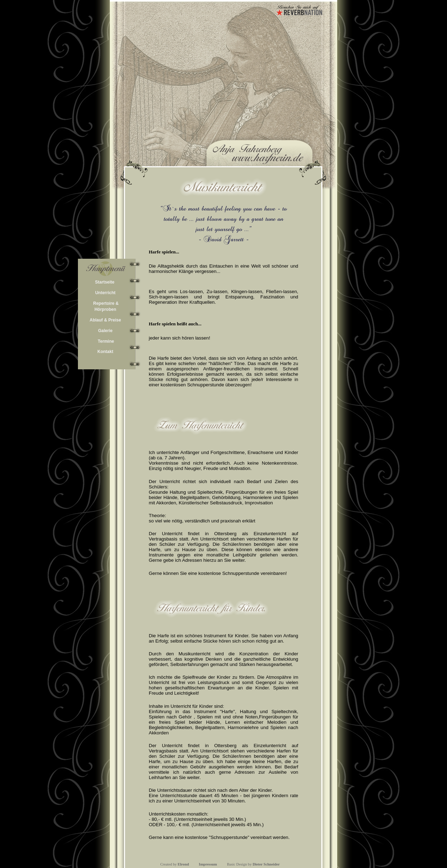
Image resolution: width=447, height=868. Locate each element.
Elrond (183, 864)
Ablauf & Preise (105, 320)
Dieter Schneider (266, 864)
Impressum (208, 864)
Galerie (105, 331)
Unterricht (105, 293)
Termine (106, 341)
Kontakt (105, 352)
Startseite (105, 282)
